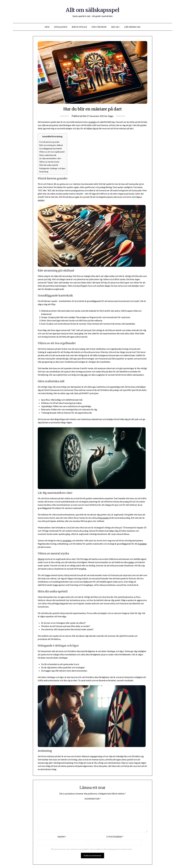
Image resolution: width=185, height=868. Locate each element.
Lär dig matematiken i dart (51, 158)
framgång (142, 543)
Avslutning (44, 171)
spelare (41, 199)
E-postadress (115, 836)
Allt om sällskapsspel (92, 10)
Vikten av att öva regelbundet (53, 152)
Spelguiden (61, 27)
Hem (47, 27)
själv (86, 374)
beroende (104, 517)
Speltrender (99, 27)
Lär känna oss (132, 27)
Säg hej (115, 27)
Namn (62, 836)
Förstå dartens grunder (50, 142)
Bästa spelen (79, 27)
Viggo (111, 116)
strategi (92, 122)
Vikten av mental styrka (50, 161)
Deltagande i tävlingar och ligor (54, 168)
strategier (67, 540)
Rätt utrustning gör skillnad (52, 145)
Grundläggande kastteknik (51, 148)
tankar (131, 561)
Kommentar (93, 798)
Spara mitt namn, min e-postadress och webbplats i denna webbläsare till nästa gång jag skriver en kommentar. (93, 848)
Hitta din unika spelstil (49, 164)
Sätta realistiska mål (48, 155)
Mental (41, 558)
